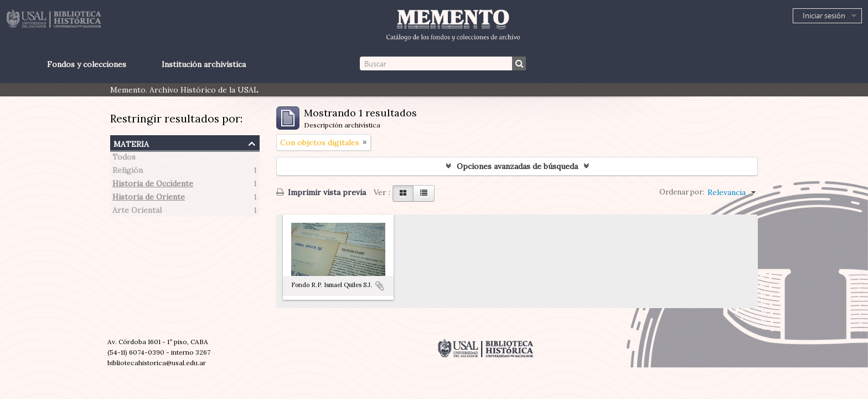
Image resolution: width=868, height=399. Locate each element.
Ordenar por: (682, 192)
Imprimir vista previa (321, 192)
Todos (124, 158)
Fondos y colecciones (87, 64)
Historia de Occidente (153, 185)
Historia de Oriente (149, 198)
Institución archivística (204, 64)
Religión (128, 172)
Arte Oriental (137, 212)
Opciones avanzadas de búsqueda (517, 166)
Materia (131, 143)
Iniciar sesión (824, 16)
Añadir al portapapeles (380, 286)
